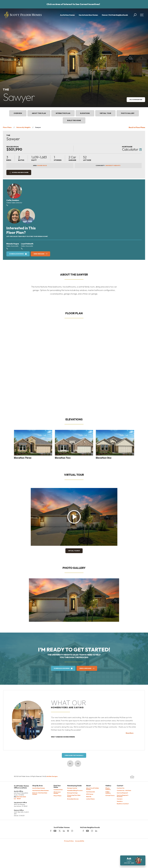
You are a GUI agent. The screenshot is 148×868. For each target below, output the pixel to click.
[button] (135, 15)
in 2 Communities (136, 100)
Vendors (120, 801)
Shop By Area (37, 786)
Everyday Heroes (73, 799)
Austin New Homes (67, 15)
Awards (89, 797)
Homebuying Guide (74, 786)
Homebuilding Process (75, 791)
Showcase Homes (57, 793)
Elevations (85, 113)
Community (108, 166)
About (88, 786)
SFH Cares (90, 794)
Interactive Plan (63, 113)
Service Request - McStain (123, 796)
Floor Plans (7, 127)
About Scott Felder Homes (93, 789)
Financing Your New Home (74, 796)
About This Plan (39, 113)
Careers (120, 799)
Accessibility (80, 841)
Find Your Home (57, 786)
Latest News (90, 799)
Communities (58, 790)
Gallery (108, 786)
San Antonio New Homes (88, 15)
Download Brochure (20, 172)
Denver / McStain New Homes (40, 794)
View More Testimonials (74, 755)
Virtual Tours (110, 796)
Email (17, 799)
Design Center (72, 788)
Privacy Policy (69, 841)
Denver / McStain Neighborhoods (115, 15)
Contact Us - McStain (124, 791)
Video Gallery (108, 793)
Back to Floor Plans (137, 127)
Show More (130, 733)
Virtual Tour (105, 113)
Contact (120, 786)
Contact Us (121, 788)
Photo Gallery (128, 113)
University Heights (23, 127)
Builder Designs (52, 776)
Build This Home (74, 120)
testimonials (91, 792)
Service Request (122, 793)
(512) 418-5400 (21, 797)
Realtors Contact (123, 804)
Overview (18, 113)
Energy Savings (72, 793)
